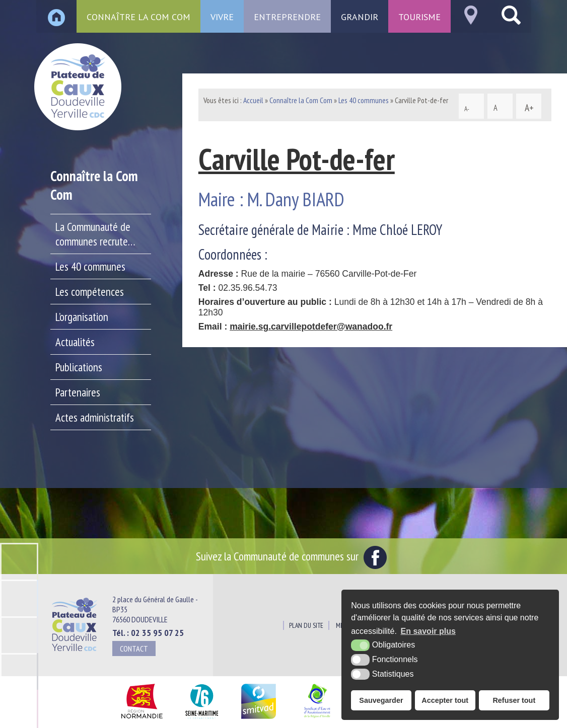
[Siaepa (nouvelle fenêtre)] (317, 719)
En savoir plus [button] (428, 631)
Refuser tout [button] (514, 700)
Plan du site (306, 625)
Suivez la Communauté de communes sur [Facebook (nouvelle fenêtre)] (291, 556)
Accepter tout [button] (445, 700)
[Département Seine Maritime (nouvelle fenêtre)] (202, 719)
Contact (134, 649)
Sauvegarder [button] (381, 700)
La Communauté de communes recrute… (95, 234)
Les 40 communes (90, 266)
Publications (79, 367)
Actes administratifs (95, 417)
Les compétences (90, 292)
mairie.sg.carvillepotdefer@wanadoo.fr (311, 327)
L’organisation (82, 317)
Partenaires (78, 392)
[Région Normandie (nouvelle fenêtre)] (142, 719)
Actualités (75, 342)
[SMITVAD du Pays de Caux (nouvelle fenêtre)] (259, 719)
